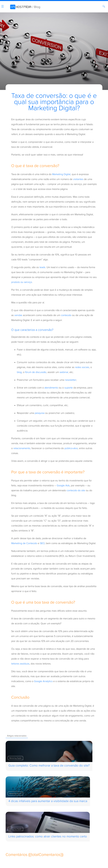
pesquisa (40, 413)
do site (81, 490)
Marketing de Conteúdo (24, 543)
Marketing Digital (61, 174)
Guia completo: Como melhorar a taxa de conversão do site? (49, 766)
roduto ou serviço (22, 282)
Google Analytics (43, 681)
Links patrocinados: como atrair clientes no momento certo (48, 836)
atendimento (51, 388)
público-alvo (71, 448)
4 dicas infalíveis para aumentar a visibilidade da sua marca (48, 801)
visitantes (78, 179)
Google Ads (63, 486)
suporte (69, 388)
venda (18, 315)
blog (19, 372)
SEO (42, 543)
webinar (64, 372)
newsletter (71, 380)
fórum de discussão (36, 372)
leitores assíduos (20, 664)
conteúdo (66, 315)
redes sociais (82, 367)
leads (42, 267)
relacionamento (22, 448)
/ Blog (36, 7)
